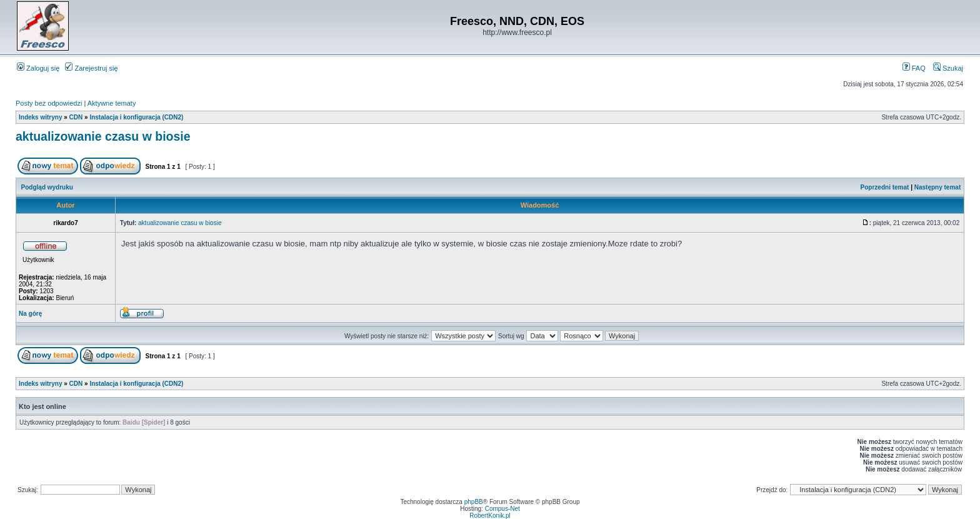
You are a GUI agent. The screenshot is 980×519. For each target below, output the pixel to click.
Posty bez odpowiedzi (49, 103)
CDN (76, 117)
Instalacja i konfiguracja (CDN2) (136, 117)
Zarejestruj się (91, 68)
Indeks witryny (40, 117)
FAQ (914, 68)
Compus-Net (502, 509)
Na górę (30, 314)
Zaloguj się (38, 68)
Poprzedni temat (885, 187)
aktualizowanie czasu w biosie (103, 136)
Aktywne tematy (112, 103)
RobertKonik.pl (490, 516)
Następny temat (937, 187)
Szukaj (948, 68)
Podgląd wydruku (47, 187)
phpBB (474, 502)
